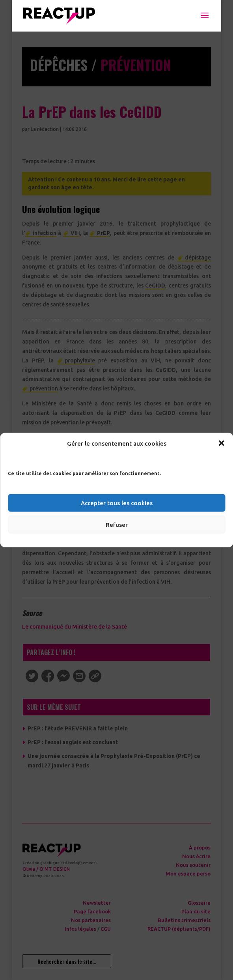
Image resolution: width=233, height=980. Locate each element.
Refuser (117, 524)
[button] (221, 443)
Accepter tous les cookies (117, 503)
